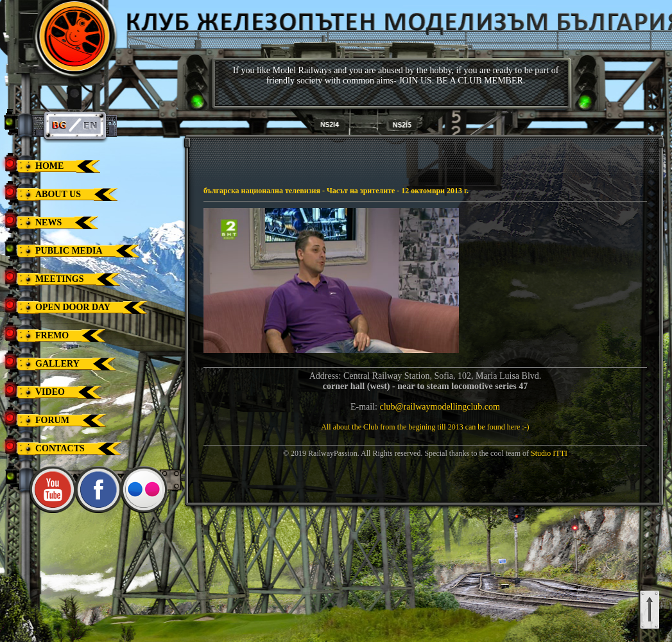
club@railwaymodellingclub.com (440, 407)
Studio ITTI (549, 453)
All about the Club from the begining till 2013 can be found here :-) (425, 427)
